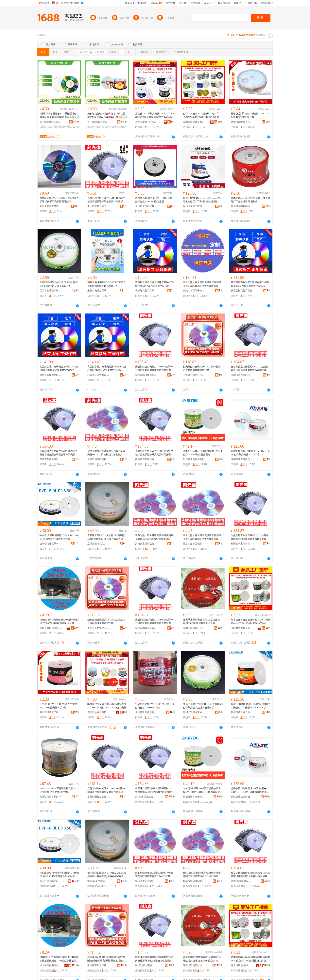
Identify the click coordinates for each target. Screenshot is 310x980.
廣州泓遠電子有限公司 (194, 206)
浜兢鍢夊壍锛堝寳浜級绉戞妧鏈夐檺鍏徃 (98, 881)
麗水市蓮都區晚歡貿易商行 (194, 544)
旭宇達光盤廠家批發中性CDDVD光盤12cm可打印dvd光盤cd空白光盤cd (251, 621)
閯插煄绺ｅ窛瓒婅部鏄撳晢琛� (194, 797)
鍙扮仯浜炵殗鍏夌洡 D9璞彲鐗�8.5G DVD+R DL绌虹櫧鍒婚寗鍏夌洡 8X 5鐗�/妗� (250, 790)
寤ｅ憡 (76, 117)
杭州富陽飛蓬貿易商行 (146, 375)
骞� (76, 122)
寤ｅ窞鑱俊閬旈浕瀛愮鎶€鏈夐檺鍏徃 (50, 881)
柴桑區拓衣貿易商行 (242, 291)
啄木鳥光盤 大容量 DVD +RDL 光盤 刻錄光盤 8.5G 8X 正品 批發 (154, 200)
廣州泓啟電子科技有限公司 (146, 122)
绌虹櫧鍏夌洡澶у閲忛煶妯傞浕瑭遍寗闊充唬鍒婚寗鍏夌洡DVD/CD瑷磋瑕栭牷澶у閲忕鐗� (154, 875)
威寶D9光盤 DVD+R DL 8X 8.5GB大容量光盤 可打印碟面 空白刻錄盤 (202, 200)
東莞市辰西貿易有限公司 (98, 628)
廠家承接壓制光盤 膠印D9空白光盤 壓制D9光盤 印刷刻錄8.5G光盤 (201, 621)
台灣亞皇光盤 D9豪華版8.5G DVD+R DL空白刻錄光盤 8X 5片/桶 (250, 453)
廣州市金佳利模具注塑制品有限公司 (146, 206)
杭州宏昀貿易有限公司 (146, 628)
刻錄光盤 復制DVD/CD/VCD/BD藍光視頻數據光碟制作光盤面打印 (107, 284)
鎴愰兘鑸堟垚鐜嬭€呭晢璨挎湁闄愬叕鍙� (242, 797)
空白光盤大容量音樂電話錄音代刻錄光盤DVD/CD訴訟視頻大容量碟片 (202, 284)
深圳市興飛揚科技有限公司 (194, 628)
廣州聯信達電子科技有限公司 (50, 544)
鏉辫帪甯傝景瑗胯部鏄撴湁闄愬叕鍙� (98, 965)
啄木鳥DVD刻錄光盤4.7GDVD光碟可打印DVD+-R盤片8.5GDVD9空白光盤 (107, 706)
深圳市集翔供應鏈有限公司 (50, 375)
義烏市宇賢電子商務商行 (194, 291)
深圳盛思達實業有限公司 (194, 122)
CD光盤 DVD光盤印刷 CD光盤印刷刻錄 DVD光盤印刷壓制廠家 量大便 (59, 621)
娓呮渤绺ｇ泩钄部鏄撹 (146, 881)
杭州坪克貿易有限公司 (146, 291)
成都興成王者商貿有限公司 (242, 459)
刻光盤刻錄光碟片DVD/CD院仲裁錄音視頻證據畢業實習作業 (202, 368)
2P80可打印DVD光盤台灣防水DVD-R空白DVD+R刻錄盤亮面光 (203, 453)
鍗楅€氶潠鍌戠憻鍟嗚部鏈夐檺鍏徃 (146, 797)
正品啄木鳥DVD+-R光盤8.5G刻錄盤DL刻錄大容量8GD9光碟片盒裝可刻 (107, 537)
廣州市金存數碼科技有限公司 (242, 206)
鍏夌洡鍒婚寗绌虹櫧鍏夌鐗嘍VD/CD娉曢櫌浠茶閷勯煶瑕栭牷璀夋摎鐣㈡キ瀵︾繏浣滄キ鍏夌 (155, 790)
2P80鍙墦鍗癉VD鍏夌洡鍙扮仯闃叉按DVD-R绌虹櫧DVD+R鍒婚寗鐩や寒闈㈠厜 (203, 790)
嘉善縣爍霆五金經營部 (98, 797)
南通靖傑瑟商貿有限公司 (146, 459)
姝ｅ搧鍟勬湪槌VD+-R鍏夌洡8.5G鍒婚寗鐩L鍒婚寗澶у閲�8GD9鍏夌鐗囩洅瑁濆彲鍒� (107, 875)
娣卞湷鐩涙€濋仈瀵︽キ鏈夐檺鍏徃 (242, 965)
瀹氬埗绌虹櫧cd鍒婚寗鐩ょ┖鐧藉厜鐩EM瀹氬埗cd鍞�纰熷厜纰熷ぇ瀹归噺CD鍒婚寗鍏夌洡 (106, 116)
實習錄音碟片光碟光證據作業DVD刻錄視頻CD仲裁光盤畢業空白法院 (154, 284)
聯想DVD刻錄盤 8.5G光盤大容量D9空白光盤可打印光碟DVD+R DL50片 (251, 706)
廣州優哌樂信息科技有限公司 (146, 712)
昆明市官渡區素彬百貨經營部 (50, 291)
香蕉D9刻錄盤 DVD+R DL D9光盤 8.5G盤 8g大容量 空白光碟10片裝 (59, 284)
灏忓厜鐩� (60, 127)
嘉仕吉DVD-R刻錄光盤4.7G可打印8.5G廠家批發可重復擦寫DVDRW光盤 (155, 115)
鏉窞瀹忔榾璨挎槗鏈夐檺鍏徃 (146, 965)
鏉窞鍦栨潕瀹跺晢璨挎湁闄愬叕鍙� (242, 881)
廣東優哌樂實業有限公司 (50, 206)
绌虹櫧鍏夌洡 (47, 127)
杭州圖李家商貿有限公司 (242, 544)
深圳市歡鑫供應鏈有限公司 (50, 459)
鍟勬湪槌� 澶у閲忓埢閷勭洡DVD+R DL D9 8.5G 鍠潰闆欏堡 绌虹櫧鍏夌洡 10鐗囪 (59, 875)
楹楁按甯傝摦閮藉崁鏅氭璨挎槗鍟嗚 (194, 881)
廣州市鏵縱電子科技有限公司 (242, 122)
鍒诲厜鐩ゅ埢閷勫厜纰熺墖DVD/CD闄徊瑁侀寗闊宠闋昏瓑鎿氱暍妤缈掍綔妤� (107, 959)
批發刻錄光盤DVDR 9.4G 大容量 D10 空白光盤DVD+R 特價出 (155, 706)
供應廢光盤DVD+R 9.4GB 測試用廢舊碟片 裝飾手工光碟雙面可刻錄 (59, 200)
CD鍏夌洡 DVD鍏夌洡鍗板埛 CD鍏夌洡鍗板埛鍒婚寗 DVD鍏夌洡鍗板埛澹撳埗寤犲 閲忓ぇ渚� (59, 959)
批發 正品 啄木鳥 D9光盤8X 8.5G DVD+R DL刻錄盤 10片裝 (250, 115)
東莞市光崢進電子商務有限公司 (98, 291)
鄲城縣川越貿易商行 (194, 459)
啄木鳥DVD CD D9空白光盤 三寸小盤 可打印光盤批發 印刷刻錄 (250, 200)
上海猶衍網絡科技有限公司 (194, 375)
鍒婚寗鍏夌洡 (95, 127)
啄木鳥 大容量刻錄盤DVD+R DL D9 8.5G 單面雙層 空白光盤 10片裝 (59, 537)
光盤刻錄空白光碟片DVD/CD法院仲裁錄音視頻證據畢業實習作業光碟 (106, 200)
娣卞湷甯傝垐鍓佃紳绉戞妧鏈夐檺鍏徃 (50, 965)
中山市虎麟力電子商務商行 (98, 206)
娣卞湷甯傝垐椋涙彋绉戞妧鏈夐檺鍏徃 (194, 965)
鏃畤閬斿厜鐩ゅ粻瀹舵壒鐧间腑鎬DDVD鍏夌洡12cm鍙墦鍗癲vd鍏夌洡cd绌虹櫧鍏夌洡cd (250, 959)
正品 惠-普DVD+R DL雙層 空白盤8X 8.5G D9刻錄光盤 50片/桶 (59, 706)
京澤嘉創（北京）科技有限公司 (98, 544)
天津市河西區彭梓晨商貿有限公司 (242, 375)
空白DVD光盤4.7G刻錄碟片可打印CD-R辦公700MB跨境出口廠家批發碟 (203, 115)
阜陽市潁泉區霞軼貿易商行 (98, 459)
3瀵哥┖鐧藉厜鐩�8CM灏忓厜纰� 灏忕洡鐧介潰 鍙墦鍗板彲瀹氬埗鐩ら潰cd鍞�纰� (59, 116)
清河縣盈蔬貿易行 (145, 544)
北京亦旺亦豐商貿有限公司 (98, 375)
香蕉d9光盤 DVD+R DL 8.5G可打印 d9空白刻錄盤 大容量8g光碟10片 (203, 706)
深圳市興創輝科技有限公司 (50, 628)
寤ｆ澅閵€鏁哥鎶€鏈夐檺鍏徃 (50, 122)
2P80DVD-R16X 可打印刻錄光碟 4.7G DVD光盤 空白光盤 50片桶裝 (59, 790)
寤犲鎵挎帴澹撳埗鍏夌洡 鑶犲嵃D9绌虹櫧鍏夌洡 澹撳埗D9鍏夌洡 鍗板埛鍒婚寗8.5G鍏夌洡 (202, 959)
